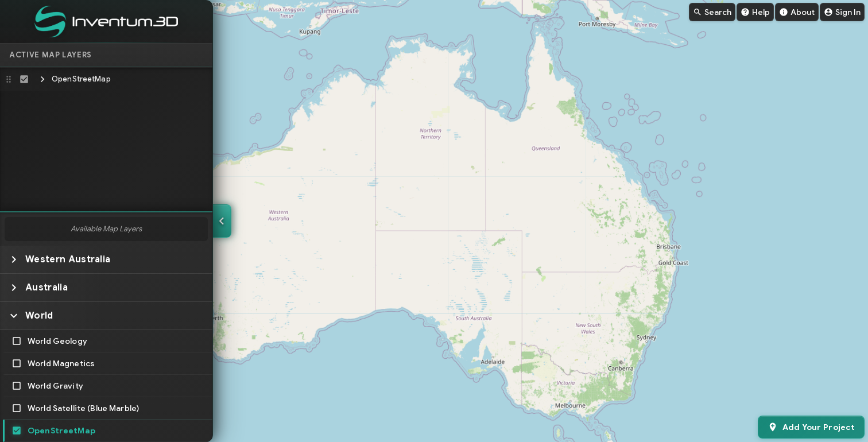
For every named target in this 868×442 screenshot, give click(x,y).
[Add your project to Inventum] (811, 427)
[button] (106, 79)
